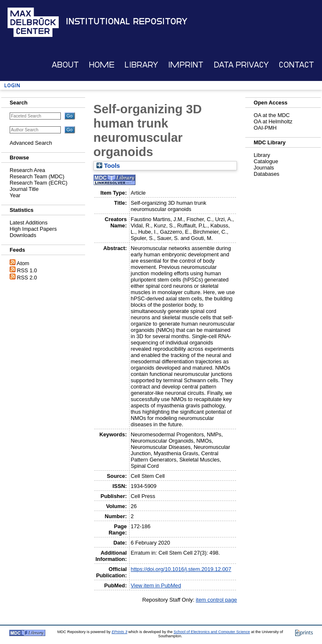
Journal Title (24, 189)
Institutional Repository (127, 21)
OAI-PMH (265, 128)
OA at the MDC (272, 115)
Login (12, 85)
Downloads (23, 235)
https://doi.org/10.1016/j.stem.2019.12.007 (181, 569)
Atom (23, 263)
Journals (264, 168)
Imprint (186, 65)
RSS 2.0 (27, 278)
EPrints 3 (119, 632)
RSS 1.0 (27, 270)
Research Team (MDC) (37, 176)
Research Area (27, 170)
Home (102, 65)
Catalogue (266, 161)
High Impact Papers (33, 229)
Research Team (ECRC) (39, 183)
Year (15, 195)
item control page (216, 600)
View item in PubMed (156, 585)
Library (141, 65)
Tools (108, 166)
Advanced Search (31, 143)
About (65, 65)
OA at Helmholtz (273, 121)
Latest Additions (29, 223)
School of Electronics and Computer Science (212, 632)
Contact (296, 65)
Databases (266, 174)
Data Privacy (241, 65)
